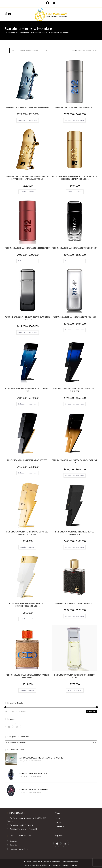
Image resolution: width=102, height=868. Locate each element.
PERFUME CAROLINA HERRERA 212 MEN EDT (75, 107)
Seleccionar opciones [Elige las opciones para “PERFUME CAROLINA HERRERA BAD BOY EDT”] (27, 473)
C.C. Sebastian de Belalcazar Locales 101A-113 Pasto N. (27, 820)
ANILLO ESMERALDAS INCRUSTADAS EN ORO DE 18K (42, 758)
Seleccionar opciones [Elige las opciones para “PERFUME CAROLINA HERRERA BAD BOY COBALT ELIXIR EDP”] (75, 404)
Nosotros (13, 841)
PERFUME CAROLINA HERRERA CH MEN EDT (75, 603)
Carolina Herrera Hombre (59, 33)
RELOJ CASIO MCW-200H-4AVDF (34, 789)
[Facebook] (48, 3)
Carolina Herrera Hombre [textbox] (50, 742)
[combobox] (51, 742)
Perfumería (60, 826)
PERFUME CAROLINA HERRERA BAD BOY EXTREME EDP (75, 461)
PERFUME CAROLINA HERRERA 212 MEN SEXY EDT (27, 248)
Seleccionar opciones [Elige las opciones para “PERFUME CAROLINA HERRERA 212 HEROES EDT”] (27, 120)
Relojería (59, 822)
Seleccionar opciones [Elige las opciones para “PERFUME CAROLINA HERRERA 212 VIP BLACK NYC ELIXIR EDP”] (27, 332)
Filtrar (91, 711)
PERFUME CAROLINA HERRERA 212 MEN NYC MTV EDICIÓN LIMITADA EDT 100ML (75, 178)
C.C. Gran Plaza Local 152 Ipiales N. (23, 829)
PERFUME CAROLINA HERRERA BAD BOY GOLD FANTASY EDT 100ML (27, 533)
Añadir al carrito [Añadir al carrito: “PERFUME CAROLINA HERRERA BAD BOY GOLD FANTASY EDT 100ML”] (27, 547)
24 (87, 50)
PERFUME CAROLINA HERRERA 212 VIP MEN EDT (75, 317)
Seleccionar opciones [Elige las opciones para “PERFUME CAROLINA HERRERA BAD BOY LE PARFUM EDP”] (75, 547)
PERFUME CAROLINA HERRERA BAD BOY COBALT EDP (27, 390)
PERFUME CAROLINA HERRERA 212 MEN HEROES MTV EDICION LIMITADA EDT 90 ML (27, 178)
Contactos (37, 862)
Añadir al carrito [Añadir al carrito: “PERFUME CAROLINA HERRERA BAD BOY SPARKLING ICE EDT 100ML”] (27, 619)
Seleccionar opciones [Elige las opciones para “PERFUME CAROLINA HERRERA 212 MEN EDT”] (75, 120)
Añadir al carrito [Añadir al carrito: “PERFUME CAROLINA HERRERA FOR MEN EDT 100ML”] (75, 690)
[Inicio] (6, 33)
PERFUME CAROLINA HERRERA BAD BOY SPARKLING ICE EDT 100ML (27, 605)
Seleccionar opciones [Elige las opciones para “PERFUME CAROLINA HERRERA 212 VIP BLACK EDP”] (75, 261)
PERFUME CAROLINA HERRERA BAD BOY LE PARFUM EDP (75, 533)
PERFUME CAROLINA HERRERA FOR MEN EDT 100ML (75, 676)
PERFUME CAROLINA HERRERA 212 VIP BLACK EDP (75, 248)
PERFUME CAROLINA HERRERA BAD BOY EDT (27, 460)
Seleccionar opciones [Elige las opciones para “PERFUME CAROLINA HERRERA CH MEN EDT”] (75, 616)
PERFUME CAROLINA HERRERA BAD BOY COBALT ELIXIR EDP (75, 390)
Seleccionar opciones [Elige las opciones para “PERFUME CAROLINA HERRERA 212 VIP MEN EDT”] (75, 330)
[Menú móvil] (96, 14)
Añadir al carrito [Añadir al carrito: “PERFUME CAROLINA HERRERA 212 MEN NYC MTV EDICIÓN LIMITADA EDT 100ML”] (75, 192)
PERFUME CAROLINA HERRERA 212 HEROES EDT (27, 107)
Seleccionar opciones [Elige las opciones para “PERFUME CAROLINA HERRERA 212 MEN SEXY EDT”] (27, 261)
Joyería (59, 818)
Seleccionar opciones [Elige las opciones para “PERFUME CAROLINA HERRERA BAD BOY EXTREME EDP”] (75, 476)
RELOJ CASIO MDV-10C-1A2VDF (33, 774)
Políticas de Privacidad (70, 862)
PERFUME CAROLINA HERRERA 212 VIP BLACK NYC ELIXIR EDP (27, 318)
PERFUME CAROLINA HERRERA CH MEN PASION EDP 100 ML (27, 676)
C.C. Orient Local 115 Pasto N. (21, 825)
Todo (95, 50)
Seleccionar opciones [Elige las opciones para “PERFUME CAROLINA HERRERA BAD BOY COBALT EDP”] (27, 404)
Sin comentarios (35, 761)
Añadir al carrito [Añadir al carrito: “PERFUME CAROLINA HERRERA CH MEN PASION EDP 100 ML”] (27, 690)
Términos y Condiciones (19, 849)
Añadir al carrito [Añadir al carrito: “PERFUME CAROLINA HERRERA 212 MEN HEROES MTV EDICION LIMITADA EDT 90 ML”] (27, 192)
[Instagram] (53, 3)
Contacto (13, 845)
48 (90, 50)
